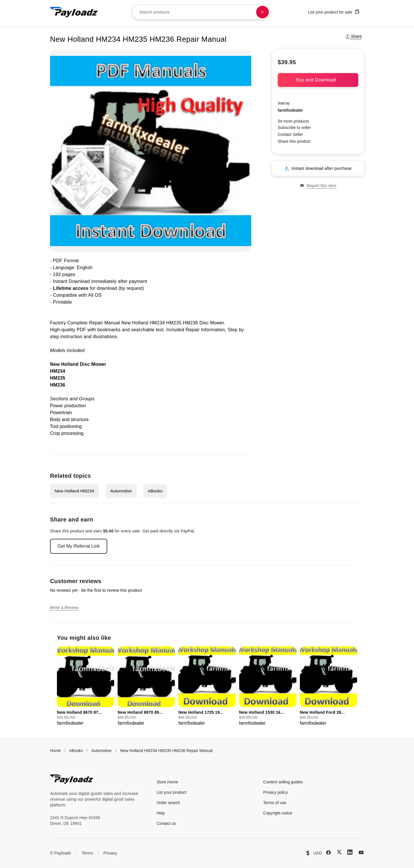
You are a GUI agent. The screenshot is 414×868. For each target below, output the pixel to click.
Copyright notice (278, 813)
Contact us (166, 823)
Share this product (294, 141)
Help (161, 813)
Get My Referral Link (79, 546)
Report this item (318, 186)
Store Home (167, 782)
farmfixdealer (290, 110)
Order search (168, 803)
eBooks (155, 491)
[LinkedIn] (350, 852)
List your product (172, 792)
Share (353, 36)
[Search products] (262, 12)
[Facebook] (328, 852)
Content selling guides (283, 782)
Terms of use (275, 803)
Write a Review (64, 608)
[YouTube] (361, 852)
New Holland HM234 (74, 491)
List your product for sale (334, 12)
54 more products (293, 121)
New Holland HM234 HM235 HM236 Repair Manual (166, 751)
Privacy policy (275, 792)
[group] (86, 687)
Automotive (121, 491)
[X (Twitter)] (339, 852)
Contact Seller (290, 134)
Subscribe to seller (294, 127)
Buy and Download (318, 80)
